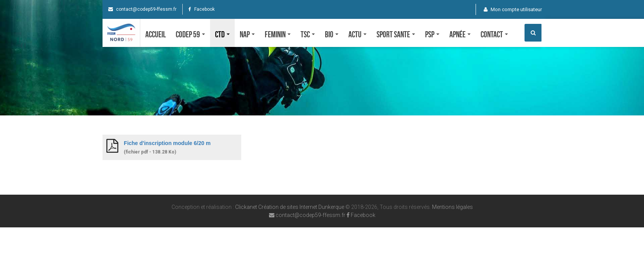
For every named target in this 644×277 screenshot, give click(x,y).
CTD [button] (222, 34)
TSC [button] (308, 34)
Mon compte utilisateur (513, 9)
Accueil (156, 34)
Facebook (202, 9)
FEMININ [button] (278, 34)
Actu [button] (357, 34)
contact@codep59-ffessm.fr (142, 9)
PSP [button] (432, 34)
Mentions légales (452, 207)
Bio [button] (332, 34)
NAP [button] (247, 34)
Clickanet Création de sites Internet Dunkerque (290, 207)
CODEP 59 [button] (190, 34)
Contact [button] (494, 34)
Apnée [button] (460, 34)
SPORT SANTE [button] (396, 34)
